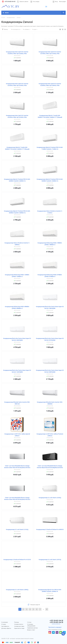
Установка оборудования (31, 625)
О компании (5, 622)
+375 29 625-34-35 (56, 622)
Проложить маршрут (55, 627)
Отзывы (4, 624)
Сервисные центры (32, 628)
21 (47, 609)
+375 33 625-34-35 (9, 2)
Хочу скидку (36, 2)
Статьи (29, 622)
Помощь (17, 622)
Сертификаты (5, 626)
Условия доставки (19, 626)
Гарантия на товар (19, 628)
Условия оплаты (19, 624)
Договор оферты (6, 628)
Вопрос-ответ (31, 630)
